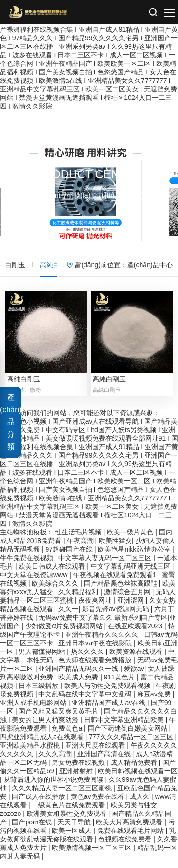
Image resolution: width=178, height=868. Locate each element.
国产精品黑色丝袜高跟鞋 (122, 590)
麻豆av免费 (155, 701)
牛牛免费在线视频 (28, 565)
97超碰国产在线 (70, 556)
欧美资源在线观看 (137, 659)
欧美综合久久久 (56, 590)
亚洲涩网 (131, 607)
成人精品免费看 (135, 769)
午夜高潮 (81, 548)
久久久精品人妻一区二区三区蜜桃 (63, 795)
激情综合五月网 (128, 599)
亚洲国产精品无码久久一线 (79, 676)
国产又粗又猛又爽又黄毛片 (59, 718)
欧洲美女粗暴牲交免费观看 (67, 821)
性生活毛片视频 (79, 539)
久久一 (68, 616)
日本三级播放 (39, 693)
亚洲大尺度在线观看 (96, 752)
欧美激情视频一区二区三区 (93, 855)
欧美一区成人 (73, 838)
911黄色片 (120, 684)
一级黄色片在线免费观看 (69, 812)
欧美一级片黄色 (131, 539)
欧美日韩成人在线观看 (53, 573)
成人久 (141, 804)
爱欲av (134, 676)
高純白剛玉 (56, 265)
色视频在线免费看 (126, 846)
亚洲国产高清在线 (105, 761)
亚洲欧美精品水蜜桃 (31, 752)
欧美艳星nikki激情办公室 (135, 556)
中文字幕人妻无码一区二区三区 (106, 565)
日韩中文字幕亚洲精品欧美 (125, 727)
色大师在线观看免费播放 (96, 667)
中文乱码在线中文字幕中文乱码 (86, 701)
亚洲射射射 (77, 778)
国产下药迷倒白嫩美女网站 (129, 735)
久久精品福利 (79, 599)
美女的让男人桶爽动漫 (46, 727)
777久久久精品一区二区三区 (132, 744)
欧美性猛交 (115, 548)
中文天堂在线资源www (35, 582)
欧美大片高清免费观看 (130, 829)
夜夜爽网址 (96, 607)
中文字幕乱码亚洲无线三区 (131, 573)
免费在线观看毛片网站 (131, 838)
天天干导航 (75, 829)
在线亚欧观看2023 (136, 633)
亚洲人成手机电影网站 (34, 710)
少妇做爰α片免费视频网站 (65, 633)
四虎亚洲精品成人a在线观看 (43, 744)
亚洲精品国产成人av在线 (109, 710)
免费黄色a (68, 735)
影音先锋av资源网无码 (117, 616)
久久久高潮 (56, 761)
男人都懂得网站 (43, 659)
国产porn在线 (33, 829)
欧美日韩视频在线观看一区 (138, 778)
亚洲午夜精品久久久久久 (103, 642)
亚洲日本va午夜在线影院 (96, 650)
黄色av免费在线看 (98, 804)
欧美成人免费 (79, 684)
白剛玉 (15, 265)
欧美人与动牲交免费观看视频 (108, 693)
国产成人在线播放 (39, 804)
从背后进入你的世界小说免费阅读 (55, 787)
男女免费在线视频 (79, 769)
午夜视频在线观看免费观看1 (116, 582)
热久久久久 (88, 659)
